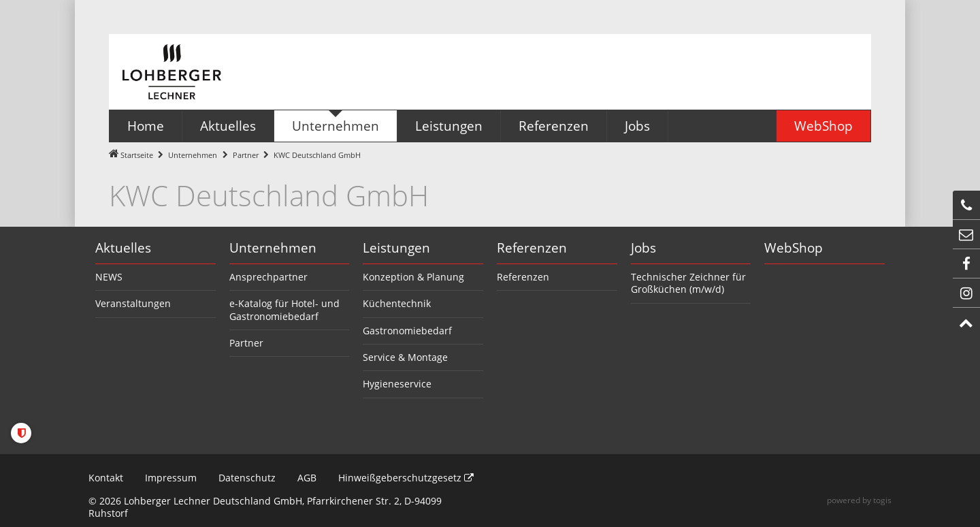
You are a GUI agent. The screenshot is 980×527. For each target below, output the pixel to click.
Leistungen (396, 248)
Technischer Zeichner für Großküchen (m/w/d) (688, 283)
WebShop (794, 248)
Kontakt (106, 478)
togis (882, 500)
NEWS (109, 277)
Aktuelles (123, 248)
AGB (307, 478)
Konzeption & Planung (413, 277)
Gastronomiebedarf (407, 331)
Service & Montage (405, 357)
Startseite (137, 155)
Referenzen (532, 248)
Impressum (171, 478)
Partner (246, 155)
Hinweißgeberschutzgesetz (406, 478)
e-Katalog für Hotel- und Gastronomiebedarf (284, 309)
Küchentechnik (397, 303)
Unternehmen (193, 155)
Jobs (643, 248)
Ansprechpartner (268, 277)
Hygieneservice (397, 384)
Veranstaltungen (133, 303)
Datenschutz (247, 478)
